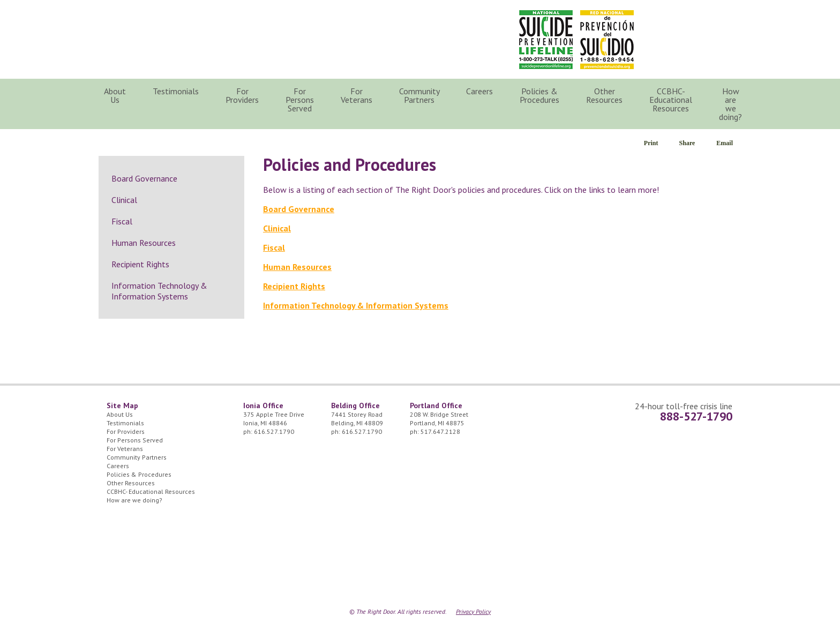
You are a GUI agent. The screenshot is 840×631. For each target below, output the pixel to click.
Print (651, 143)
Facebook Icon (725, 21)
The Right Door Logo (201, 37)
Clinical (277, 228)
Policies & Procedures (539, 95)
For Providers (242, 95)
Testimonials (176, 91)
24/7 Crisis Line (674, 21)
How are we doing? (730, 104)
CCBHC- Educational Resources (671, 100)
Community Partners (419, 95)
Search (771, 95)
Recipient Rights (294, 286)
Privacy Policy (473, 611)
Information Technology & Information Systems (356, 305)
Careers (479, 91)
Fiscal (274, 247)
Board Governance (299, 209)
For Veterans (357, 95)
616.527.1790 (274, 431)
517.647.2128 (440, 431)
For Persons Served (300, 100)
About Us (115, 95)
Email (725, 143)
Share (687, 143)
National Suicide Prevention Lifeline (546, 40)
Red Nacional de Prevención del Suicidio (607, 40)
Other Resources (604, 95)
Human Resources (297, 267)
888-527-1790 (696, 416)
